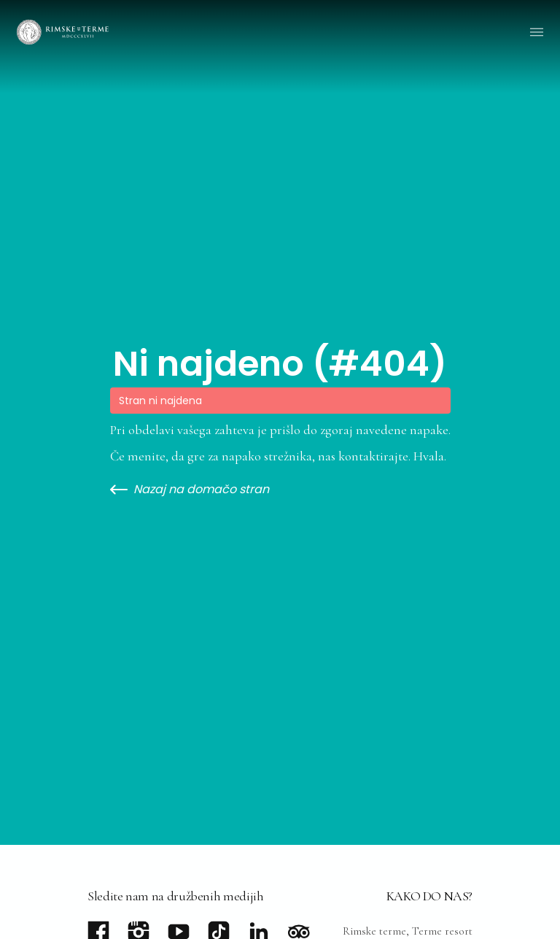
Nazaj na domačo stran (190, 490)
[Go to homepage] (63, 32)
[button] (537, 32)
